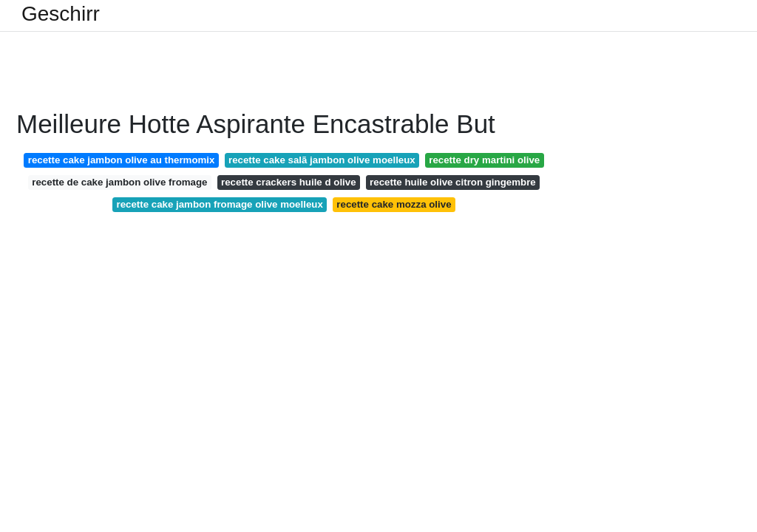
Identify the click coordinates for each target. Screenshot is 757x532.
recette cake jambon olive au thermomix (122, 160)
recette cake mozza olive (394, 204)
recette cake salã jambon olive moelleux (322, 160)
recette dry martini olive (484, 160)
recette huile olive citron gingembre (453, 182)
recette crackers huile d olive (289, 182)
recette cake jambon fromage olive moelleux (219, 204)
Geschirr (61, 14)
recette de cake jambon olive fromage (119, 182)
